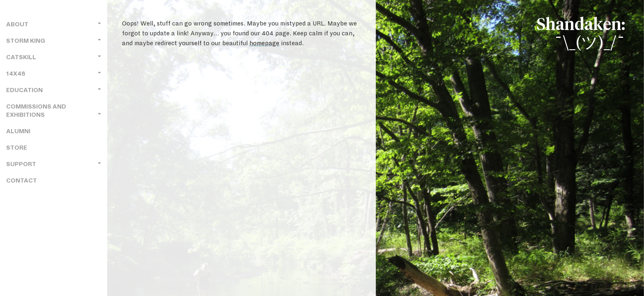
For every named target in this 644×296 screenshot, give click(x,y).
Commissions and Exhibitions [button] (54, 111)
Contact (22, 181)
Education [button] (54, 90)
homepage (264, 43)
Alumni (18, 131)
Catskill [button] (54, 57)
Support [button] (54, 164)
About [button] (54, 24)
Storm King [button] (54, 41)
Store (17, 148)
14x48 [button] (54, 74)
